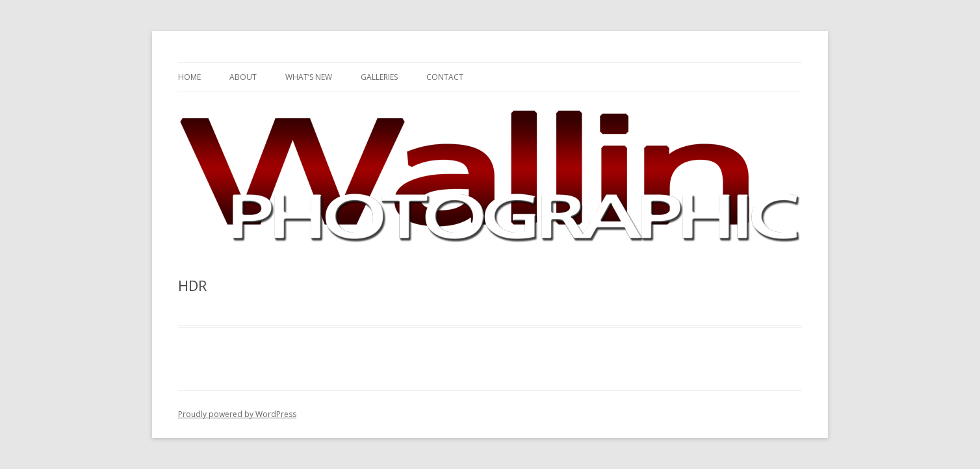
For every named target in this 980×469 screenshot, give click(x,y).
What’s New (309, 77)
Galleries (379, 77)
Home (189, 77)
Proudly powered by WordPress (237, 414)
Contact (445, 77)
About (243, 77)
